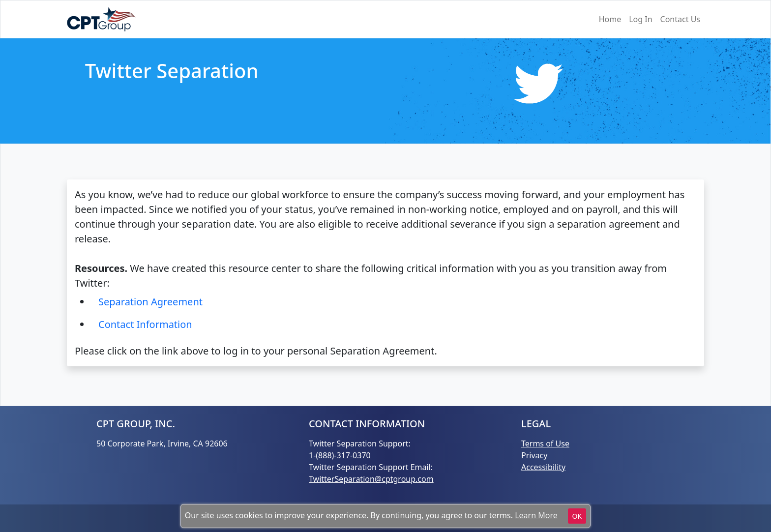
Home (610, 19)
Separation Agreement (150, 302)
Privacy (534, 455)
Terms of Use (545, 443)
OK (577, 516)
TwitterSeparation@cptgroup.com (371, 479)
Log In (640, 19)
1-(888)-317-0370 (340, 455)
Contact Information (145, 324)
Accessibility (543, 467)
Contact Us (680, 19)
